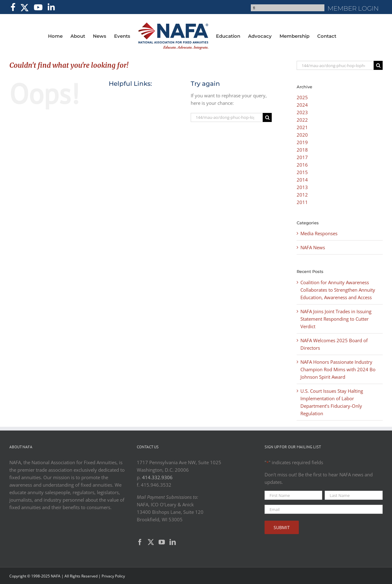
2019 (302, 142)
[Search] (267, 117)
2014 (302, 180)
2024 (302, 105)
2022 (302, 120)
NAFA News (313, 247)
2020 (302, 135)
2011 (302, 202)
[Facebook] (140, 542)
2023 (302, 112)
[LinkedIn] (173, 542)
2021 (302, 127)
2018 (302, 150)
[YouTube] (162, 542)
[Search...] (227, 117)
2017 (302, 157)
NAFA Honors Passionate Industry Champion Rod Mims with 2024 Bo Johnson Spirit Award (338, 369)
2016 (302, 165)
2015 (302, 172)
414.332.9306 (157, 477)
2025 (302, 97)
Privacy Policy (113, 576)
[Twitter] (151, 542)
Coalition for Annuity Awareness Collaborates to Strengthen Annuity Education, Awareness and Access (338, 290)
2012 (302, 195)
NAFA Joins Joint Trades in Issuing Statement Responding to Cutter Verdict (336, 319)
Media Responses (319, 233)
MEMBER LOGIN (353, 8)
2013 (302, 187)
